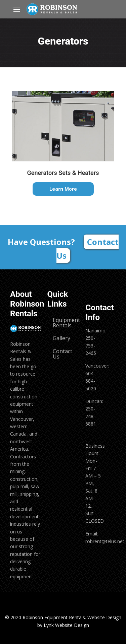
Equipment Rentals (65, 323)
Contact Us (88, 249)
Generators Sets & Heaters (63, 173)
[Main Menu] (17, 9)
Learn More (63, 189)
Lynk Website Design (66, 625)
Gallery (61, 338)
